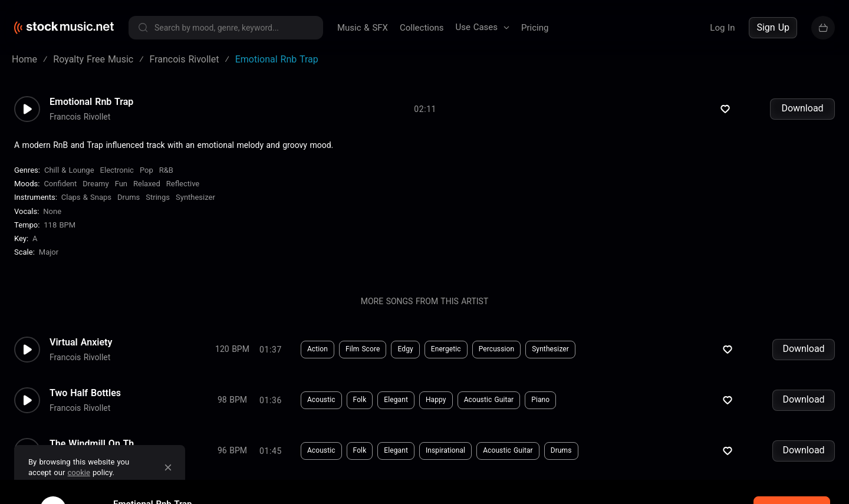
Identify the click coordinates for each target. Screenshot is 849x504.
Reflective (183, 192)
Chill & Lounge (69, 178)
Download (802, 116)
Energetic (446, 357)
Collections (422, 28)
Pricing (535, 28)
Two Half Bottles (85, 401)
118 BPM (60, 233)
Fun (121, 192)
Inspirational (445, 459)
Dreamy (96, 192)
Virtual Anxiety (81, 350)
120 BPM (232, 357)
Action (317, 357)
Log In (722, 28)
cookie (79, 472)
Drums (129, 205)
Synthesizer (195, 205)
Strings (158, 205)
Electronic (117, 178)
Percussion (496, 357)
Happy (436, 408)
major (49, 260)
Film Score (363, 357)
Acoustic (321, 408)
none (52, 220)
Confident (60, 192)
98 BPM (232, 408)
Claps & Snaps (86, 205)
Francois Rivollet (80, 124)
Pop (147, 178)
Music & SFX (363, 28)
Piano (540, 408)
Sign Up (773, 27)
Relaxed (147, 192)
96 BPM (232, 459)
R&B (166, 178)
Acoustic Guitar (489, 408)
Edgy (405, 357)
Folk (360, 408)
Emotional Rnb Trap (91, 110)
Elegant (396, 408)
